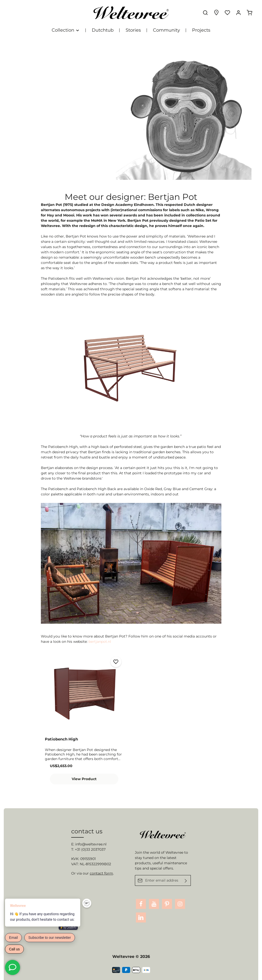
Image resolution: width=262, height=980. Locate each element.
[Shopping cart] (249, 13)
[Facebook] (141, 904)
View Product (84, 779)
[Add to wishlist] (116, 662)
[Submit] (186, 880)
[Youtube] (154, 904)
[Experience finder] (216, 13)
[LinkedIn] (141, 917)
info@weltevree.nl (91, 844)
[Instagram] (180, 904)
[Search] (205, 13)
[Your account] (238, 13)
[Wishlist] (227, 13)
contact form (101, 873)
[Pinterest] (167, 904)
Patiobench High (61, 739)
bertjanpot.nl (100, 642)
